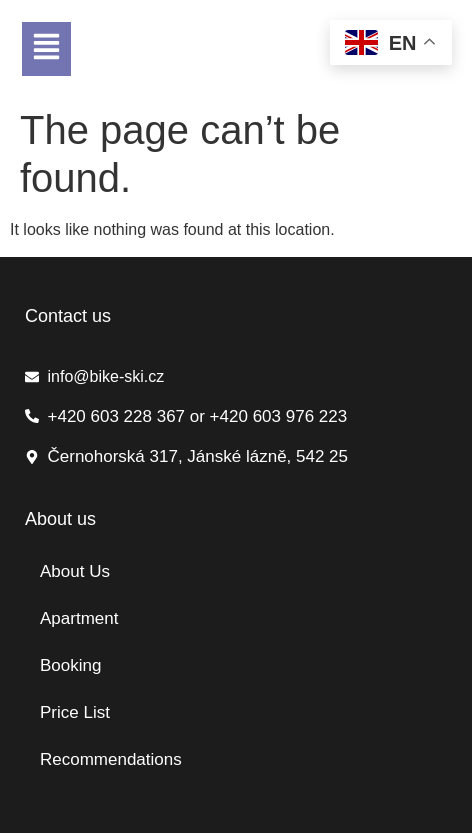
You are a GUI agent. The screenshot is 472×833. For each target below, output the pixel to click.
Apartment (79, 618)
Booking (70, 665)
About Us (75, 571)
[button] (46, 49)
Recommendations (111, 759)
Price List (75, 712)
